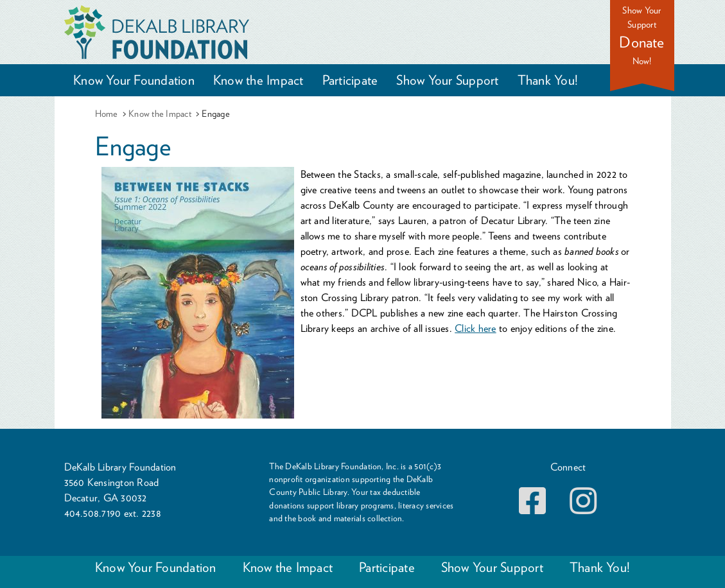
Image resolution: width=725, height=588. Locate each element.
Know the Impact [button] (258, 80)
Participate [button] (350, 80)
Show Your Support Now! (642, 35)
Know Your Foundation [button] (134, 80)
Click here (475, 328)
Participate (387, 567)
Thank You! (600, 567)
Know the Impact (160, 113)
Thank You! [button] (548, 80)
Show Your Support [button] (447, 80)
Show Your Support (492, 567)
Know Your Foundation (156, 567)
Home (107, 113)
